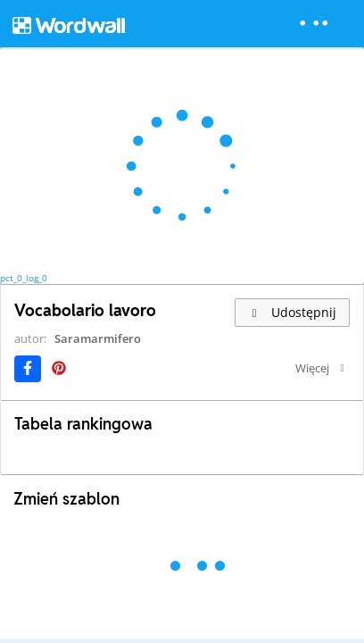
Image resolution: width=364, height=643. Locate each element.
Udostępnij (292, 312)
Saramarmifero (98, 338)
